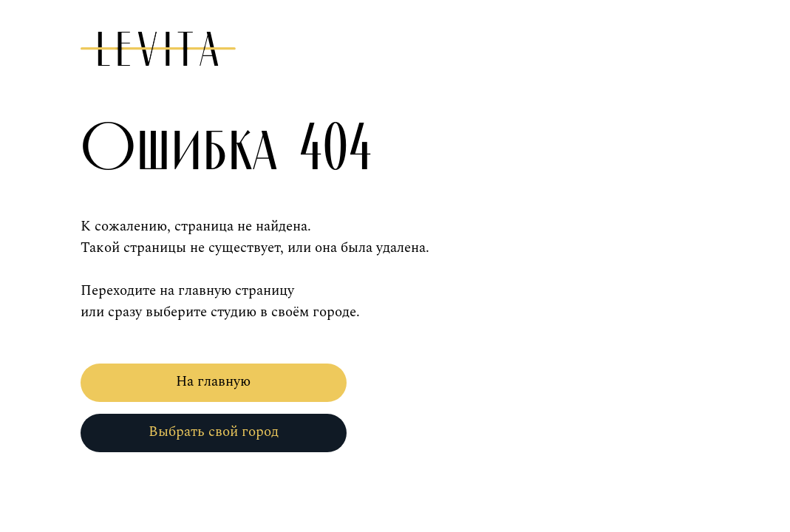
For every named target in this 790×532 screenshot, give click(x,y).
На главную (213, 382)
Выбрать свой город (214, 433)
